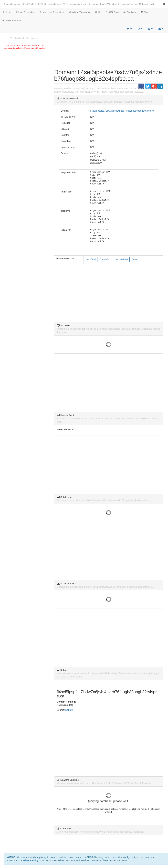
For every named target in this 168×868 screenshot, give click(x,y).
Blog (144, 12)
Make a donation (12, 20)
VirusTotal (91, 259)
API (98, 12)
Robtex (135, 259)
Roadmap (130, 12)
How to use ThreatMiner (52, 12)
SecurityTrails (122, 259)
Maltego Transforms (79, 12)
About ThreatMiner (25, 12)
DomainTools (106, 259)
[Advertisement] (25, 74)
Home (7, 12)
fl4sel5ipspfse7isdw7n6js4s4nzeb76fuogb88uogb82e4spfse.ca (122, 111)
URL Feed (112, 12)
